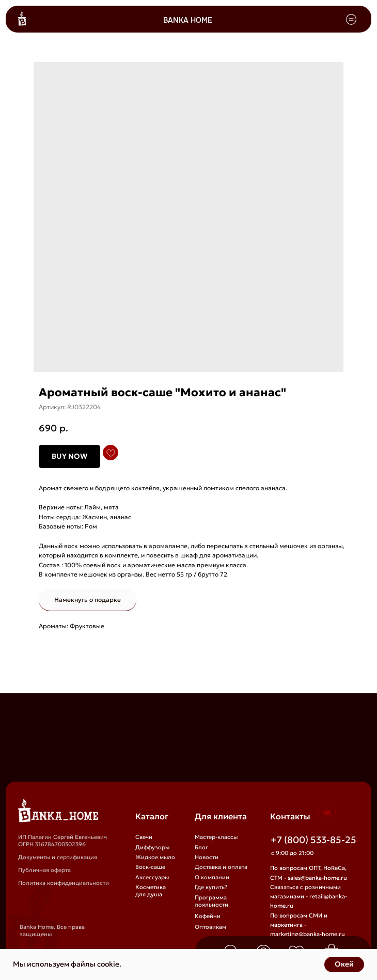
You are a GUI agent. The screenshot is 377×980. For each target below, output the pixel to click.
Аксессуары (152, 877)
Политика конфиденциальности (64, 883)
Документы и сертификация (58, 857)
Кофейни (208, 916)
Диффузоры (152, 847)
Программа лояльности (211, 901)
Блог (201, 847)
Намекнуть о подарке (88, 600)
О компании (212, 877)
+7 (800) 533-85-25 (313, 840)
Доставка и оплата (221, 867)
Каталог (152, 816)
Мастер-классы (216, 837)
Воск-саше (150, 867)
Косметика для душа (151, 891)
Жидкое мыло (155, 857)
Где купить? (211, 887)
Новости (207, 857)
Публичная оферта (44, 870)
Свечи (144, 837)
